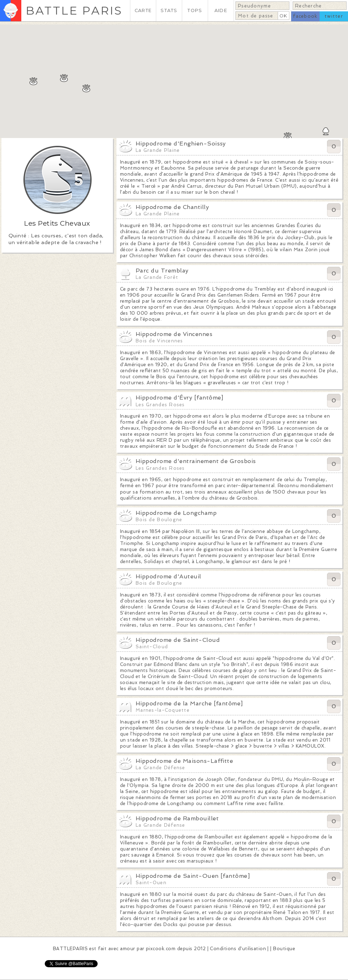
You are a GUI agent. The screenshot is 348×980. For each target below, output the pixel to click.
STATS (169, 10)
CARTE (143, 10)
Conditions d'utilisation (238, 949)
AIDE (221, 10)
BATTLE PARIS (74, 10)
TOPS (195, 10)
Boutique (284, 949)
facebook (305, 16)
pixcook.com (161, 949)
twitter (334, 16)
